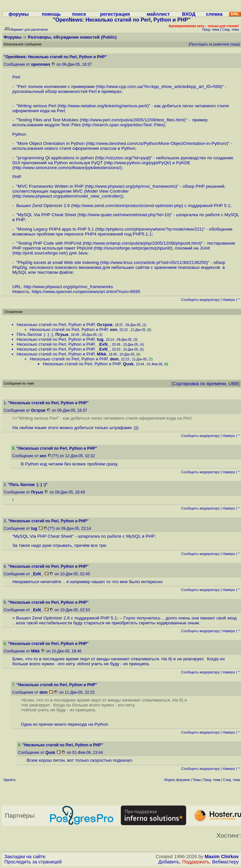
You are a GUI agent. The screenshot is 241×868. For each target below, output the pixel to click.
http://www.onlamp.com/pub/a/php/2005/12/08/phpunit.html (142, 243)
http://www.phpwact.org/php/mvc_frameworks (131, 186)
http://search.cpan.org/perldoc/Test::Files (124, 125)
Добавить (169, 862)
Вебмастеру (225, 862)
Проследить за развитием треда (214, 44)
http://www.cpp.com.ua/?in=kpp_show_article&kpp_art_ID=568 (159, 87)
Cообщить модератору (200, 300)
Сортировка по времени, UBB (205, 384)
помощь (51, 14)
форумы (19, 14)
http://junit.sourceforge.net (39, 253)
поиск (79, 14)
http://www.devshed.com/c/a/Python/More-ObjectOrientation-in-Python (156, 143)
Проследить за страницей (33, 862)
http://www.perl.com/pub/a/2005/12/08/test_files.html (133, 120)
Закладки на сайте (25, 857)
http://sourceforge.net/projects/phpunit (133, 248)
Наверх (229, 300)
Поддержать (196, 862)
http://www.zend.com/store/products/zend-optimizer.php (127, 206)
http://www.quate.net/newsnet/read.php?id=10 (124, 215)
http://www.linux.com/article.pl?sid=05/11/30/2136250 (154, 262)
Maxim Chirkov (222, 857)
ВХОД (189, 14)
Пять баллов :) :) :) (35, 334)
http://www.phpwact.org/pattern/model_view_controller (67, 196)
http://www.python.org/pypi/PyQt (137, 163)
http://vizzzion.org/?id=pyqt (123, 158)
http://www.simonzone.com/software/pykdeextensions (66, 168)
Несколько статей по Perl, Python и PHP (56, 325)
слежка (214, 14)
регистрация (115, 14)
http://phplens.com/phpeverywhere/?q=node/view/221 (149, 229)
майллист (158, 14)
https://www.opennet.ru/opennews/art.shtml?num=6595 (86, 292)
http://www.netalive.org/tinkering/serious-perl (102, 106)
